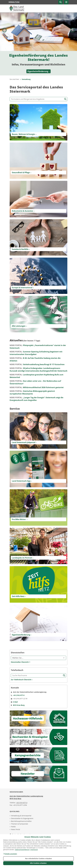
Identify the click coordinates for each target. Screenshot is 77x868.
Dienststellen (18, 653)
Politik (13, 827)
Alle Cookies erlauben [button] (38, 863)
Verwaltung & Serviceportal (21, 816)
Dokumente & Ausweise (22, 211)
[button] (10, 854)
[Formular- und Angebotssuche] (38, 99)
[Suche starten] (65, 99)
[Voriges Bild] (4, 44)
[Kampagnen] (38, 755)
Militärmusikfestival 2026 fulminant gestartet (37, 387)
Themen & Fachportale (20, 824)
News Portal (16, 829)
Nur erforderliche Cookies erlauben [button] (39, 859)
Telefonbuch (17, 670)
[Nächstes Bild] (73, 44)
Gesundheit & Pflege (21, 172)
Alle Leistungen (19, 326)
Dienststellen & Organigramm (22, 818)
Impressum (34, 850)
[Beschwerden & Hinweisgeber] (38, 737)
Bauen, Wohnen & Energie (23, 134)
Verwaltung (25, 79)
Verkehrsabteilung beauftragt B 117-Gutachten (37, 364)
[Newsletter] (38, 774)
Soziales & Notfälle (20, 249)
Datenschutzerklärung (22, 850)
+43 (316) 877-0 (22, 803)
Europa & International (22, 288)
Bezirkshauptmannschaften (21, 821)
